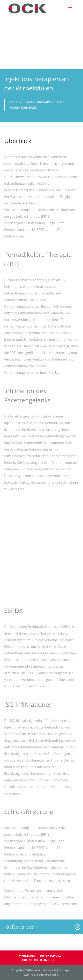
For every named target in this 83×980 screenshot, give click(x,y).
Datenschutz (50, 956)
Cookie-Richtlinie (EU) (39, 960)
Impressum (26, 956)
